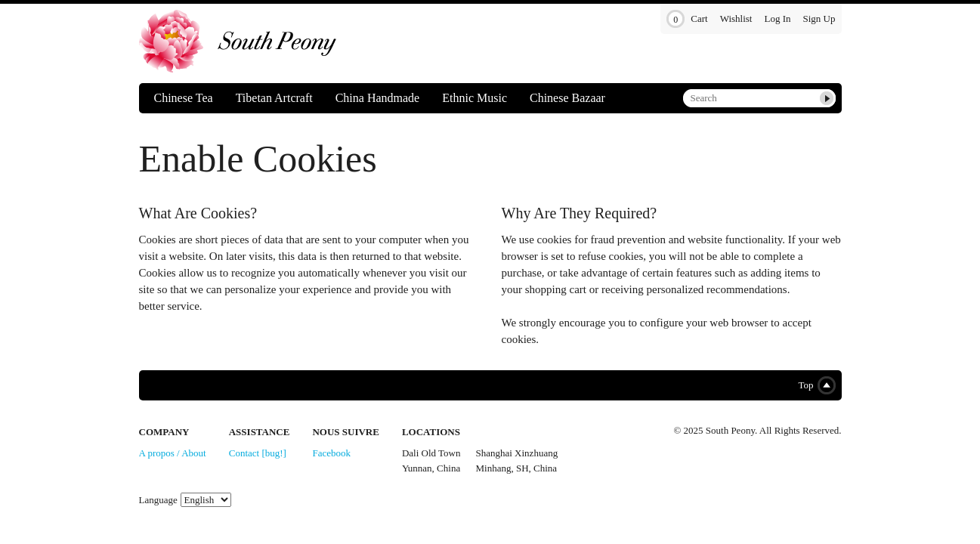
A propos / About (173, 453)
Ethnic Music (475, 98)
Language (158, 500)
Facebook (331, 453)
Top (813, 385)
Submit (827, 98)
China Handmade (378, 98)
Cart (687, 19)
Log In (777, 19)
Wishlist (736, 19)
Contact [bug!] (258, 453)
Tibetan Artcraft (274, 98)
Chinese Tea (184, 98)
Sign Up (819, 19)
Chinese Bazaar (567, 98)
